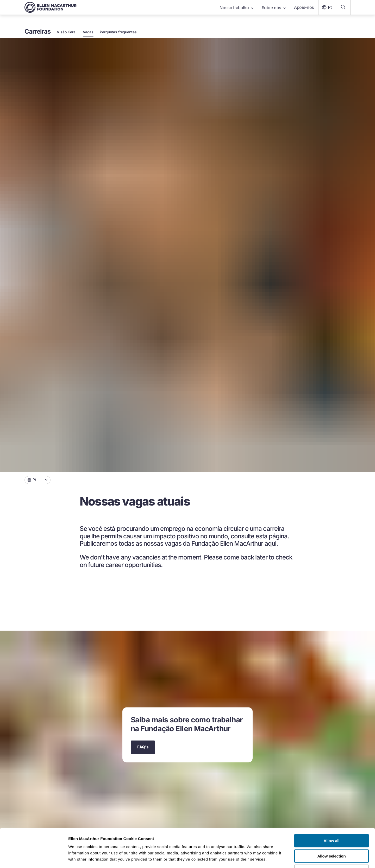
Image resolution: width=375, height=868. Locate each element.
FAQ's (143, 747)
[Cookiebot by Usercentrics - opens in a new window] (34, 858)
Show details (273, 858)
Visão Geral (67, 32)
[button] (37, 480)
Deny (332, 835)
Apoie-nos (304, 7)
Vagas (88, 32)
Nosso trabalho (236, 8)
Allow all (332, 804)
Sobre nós (274, 8)
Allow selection (331, 820)
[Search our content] (343, 7)
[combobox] (37, 480)
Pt (326, 7)
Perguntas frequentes (118, 32)
